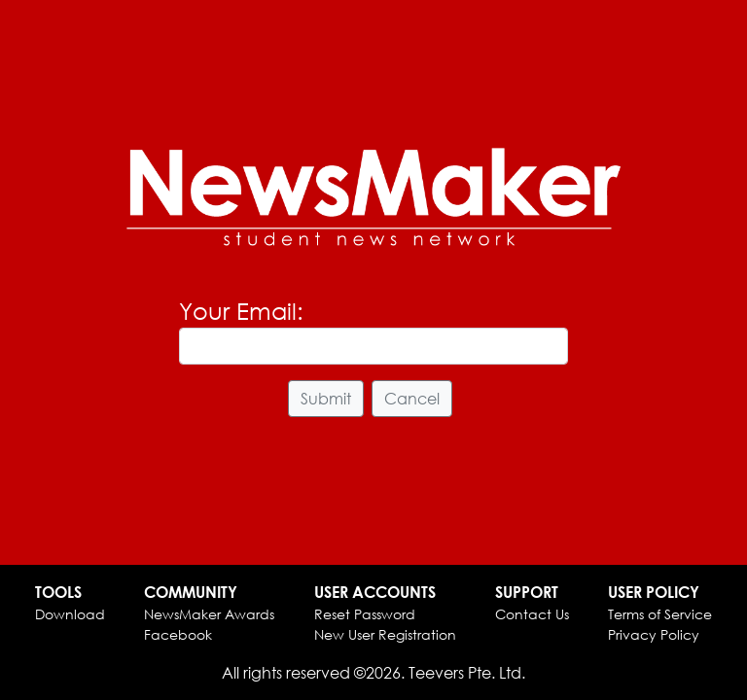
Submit (326, 398)
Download (70, 614)
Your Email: (241, 310)
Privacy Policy (654, 634)
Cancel (412, 398)
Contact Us (532, 614)
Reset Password (365, 614)
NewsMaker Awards (209, 614)
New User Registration (385, 634)
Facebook (178, 634)
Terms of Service (660, 614)
